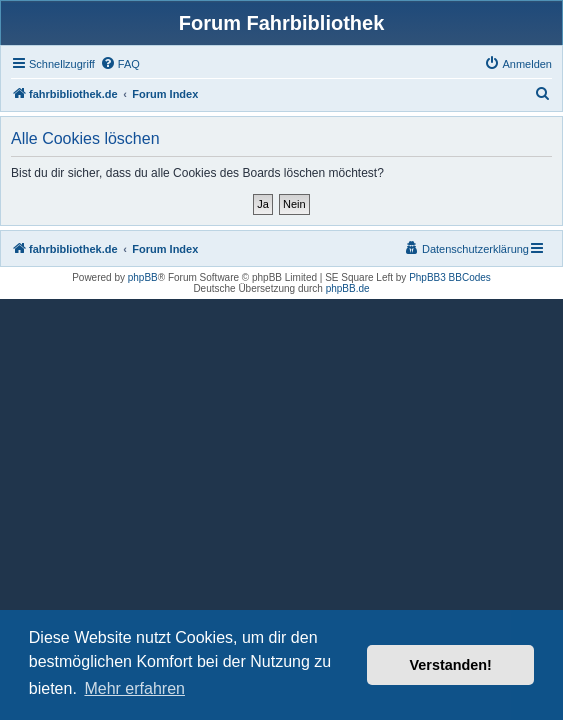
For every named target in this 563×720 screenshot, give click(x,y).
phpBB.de (348, 288)
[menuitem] (120, 64)
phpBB (143, 277)
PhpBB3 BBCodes (450, 277)
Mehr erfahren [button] (134, 688)
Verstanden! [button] (451, 665)
